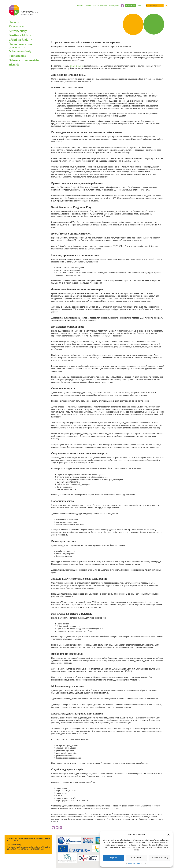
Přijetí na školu (19, 40)
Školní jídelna (114, 6)
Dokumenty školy (20, 51)
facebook (122, 6)
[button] (168, 835)
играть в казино (77, 66)
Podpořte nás (17, 56)
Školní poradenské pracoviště (21, 45)
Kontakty (15, 26)
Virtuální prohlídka (100, 6)
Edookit (80, 6)
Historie (14, 64)
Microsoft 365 (130, 6)
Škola (12, 22)
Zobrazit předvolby (159, 858)
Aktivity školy (18, 31)
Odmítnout (136, 858)
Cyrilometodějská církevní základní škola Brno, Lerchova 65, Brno (31, 13)
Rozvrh (88, 6)
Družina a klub (18, 35)
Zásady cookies (134, 863)
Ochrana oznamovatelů (24, 60)
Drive (139, 6)
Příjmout (114, 858)
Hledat (167, 6)
